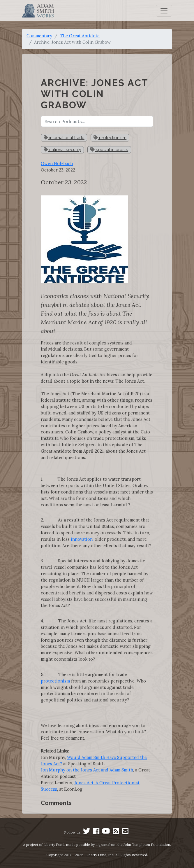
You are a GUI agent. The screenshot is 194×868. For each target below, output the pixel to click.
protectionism (110, 138)
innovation (82, 539)
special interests (109, 149)
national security (62, 149)
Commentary (39, 36)
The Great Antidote (80, 36)
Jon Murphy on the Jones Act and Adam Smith (87, 770)
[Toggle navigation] (164, 11)
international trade (64, 138)
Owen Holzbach (57, 163)
